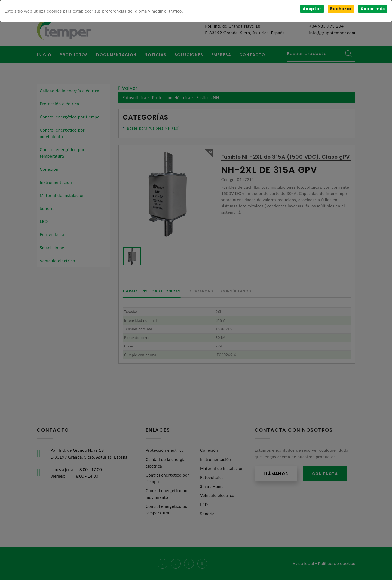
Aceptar (312, 9)
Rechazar (341, 9)
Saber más (373, 9)
